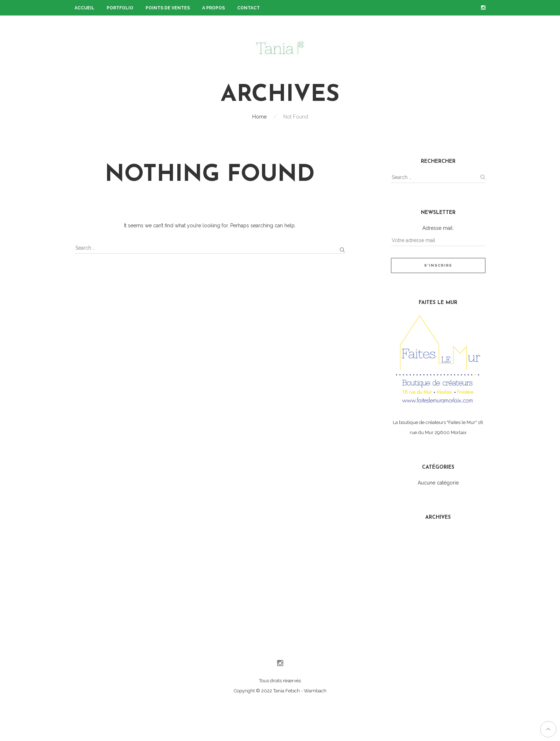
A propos (214, 8)
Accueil (85, 8)
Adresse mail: (438, 228)
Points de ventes (168, 8)
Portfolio (120, 8)
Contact (248, 8)
